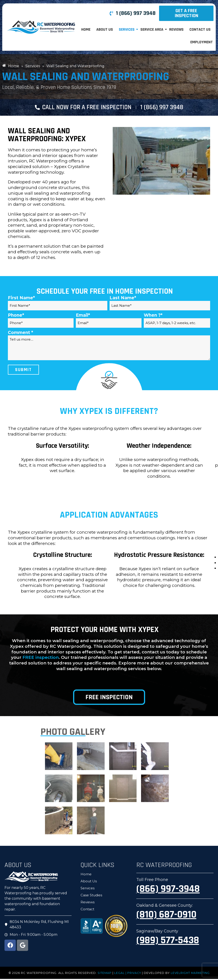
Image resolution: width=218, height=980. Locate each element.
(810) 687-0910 (166, 916)
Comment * (20, 334)
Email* (83, 317)
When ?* (153, 317)
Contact (87, 910)
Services (127, 29)
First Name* (21, 299)
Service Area (152, 29)
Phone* (16, 317)
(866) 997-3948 (168, 890)
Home (86, 29)
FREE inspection (41, 659)
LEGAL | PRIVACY (127, 974)
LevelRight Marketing (191, 974)
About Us (105, 29)
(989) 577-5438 (168, 942)
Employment (202, 42)
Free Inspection (109, 699)
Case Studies (91, 896)
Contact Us (200, 29)
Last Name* (123, 299)
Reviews (176, 29)
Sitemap (103, 974)
